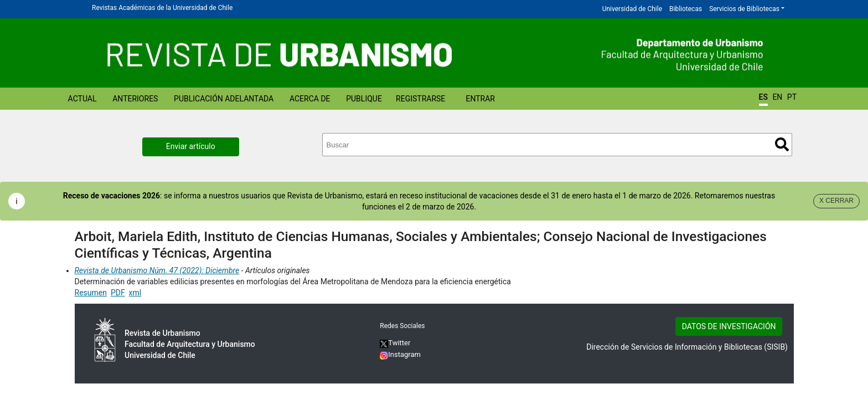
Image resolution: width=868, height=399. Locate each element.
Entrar (480, 99)
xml (135, 293)
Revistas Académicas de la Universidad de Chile (162, 8)
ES (763, 97)
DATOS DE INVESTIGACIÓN (729, 326)
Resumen (91, 293)
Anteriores (135, 99)
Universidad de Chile (632, 9)
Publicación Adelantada (224, 99)
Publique (364, 99)
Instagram (400, 354)
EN (777, 97)
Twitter (395, 343)
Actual (82, 99)
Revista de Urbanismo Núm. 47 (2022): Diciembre (157, 270)
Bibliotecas (686, 9)
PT (792, 97)
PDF (118, 293)
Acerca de (310, 99)
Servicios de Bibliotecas (744, 9)
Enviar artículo (191, 146)
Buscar (782, 144)
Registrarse (420, 99)
